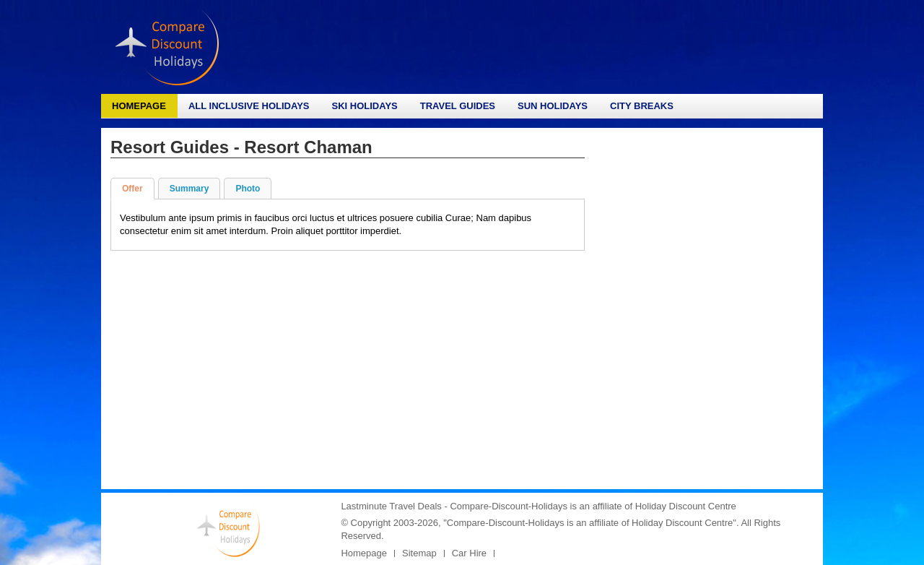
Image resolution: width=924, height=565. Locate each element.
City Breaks (642, 106)
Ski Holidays (364, 106)
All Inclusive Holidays (249, 106)
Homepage (139, 106)
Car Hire (469, 553)
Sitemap (419, 553)
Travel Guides (458, 106)
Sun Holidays (553, 106)
